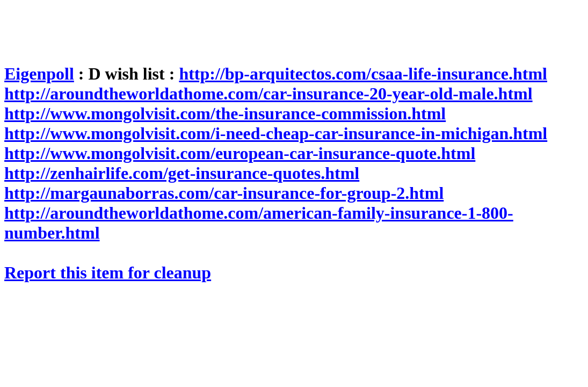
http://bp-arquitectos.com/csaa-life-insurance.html (363, 74)
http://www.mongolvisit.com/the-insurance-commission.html (225, 113)
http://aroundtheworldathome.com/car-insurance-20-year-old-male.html (268, 94)
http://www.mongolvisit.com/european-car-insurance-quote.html (240, 153)
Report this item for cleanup (108, 273)
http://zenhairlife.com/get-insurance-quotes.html (182, 173)
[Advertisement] (200, 28)
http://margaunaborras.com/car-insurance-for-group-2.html (224, 193)
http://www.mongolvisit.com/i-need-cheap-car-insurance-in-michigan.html (276, 133)
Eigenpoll (39, 74)
